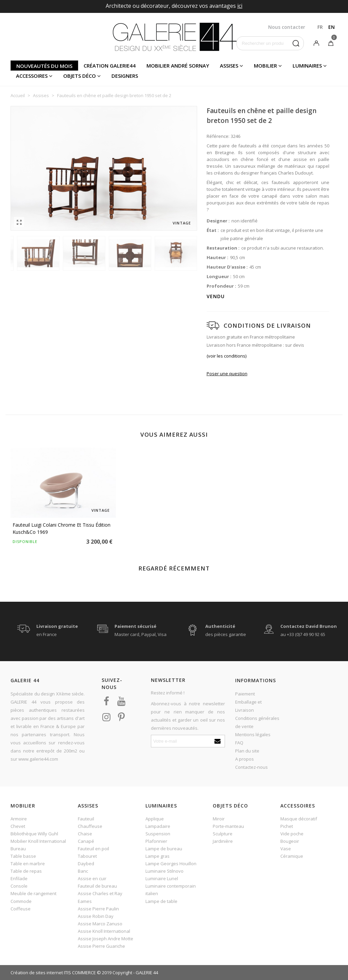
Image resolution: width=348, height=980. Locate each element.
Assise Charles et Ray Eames (100, 897)
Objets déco (80, 76)
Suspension (158, 834)
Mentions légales (253, 734)
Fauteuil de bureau (97, 886)
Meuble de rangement (33, 893)
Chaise (85, 834)
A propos (245, 759)
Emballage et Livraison (248, 706)
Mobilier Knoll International (38, 841)
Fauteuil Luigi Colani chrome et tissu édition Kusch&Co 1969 (62, 528)
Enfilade (19, 878)
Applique (155, 819)
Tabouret (87, 856)
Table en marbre (28, 864)
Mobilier (265, 66)
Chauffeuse (90, 826)
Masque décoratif (299, 819)
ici (240, 6)
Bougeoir (290, 841)
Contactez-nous (251, 767)
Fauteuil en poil (93, 849)
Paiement (245, 694)
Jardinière (223, 841)
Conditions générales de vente (257, 722)
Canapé (86, 841)
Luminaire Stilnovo (164, 871)
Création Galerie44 (110, 66)
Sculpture (223, 834)
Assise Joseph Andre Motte (106, 939)
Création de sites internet (37, 973)
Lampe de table (161, 901)
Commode (21, 901)
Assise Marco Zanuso (100, 924)
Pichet (287, 826)
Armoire (19, 819)
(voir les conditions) (227, 356)
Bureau (18, 849)
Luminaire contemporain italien (171, 890)
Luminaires (307, 66)
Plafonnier (156, 841)
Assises (229, 66)
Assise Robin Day (96, 916)
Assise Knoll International (104, 931)
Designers (125, 76)
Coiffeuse (21, 909)
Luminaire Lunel (162, 878)
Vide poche (292, 834)
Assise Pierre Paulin (98, 909)
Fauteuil (86, 819)
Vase (286, 849)
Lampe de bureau (164, 849)
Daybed (86, 864)
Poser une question (227, 374)
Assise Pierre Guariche (101, 946)
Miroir (219, 819)
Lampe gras (158, 856)
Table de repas (26, 871)
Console (19, 886)
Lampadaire (158, 826)
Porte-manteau (228, 826)
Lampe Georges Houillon (171, 864)
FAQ (239, 743)
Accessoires (32, 76)
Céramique (292, 856)
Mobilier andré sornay (178, 66)
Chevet (18, 826)
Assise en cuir (92, 878)
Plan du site (247, 751)
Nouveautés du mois (44, 66)
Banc (83, 871)
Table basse (23, 856)
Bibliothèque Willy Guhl (34, 834)
